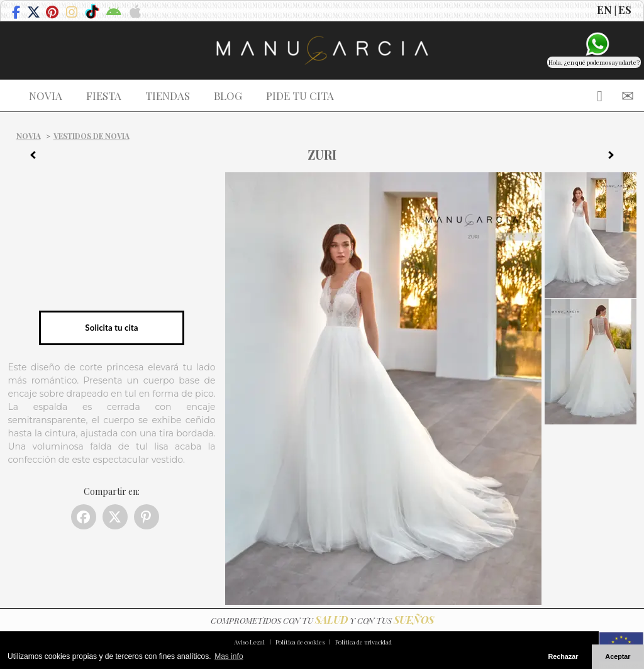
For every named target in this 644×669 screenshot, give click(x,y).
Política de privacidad (364, 642)
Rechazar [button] (563, 656)
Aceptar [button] (618, 656)
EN (604, 9)
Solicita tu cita (111, 328)
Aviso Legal (249, 642)
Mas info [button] (229, 656)
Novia (29, 136)
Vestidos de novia (92, 136)
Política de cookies (300, 642)
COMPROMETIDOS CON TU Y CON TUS (322, 620)
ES (625, 9)
